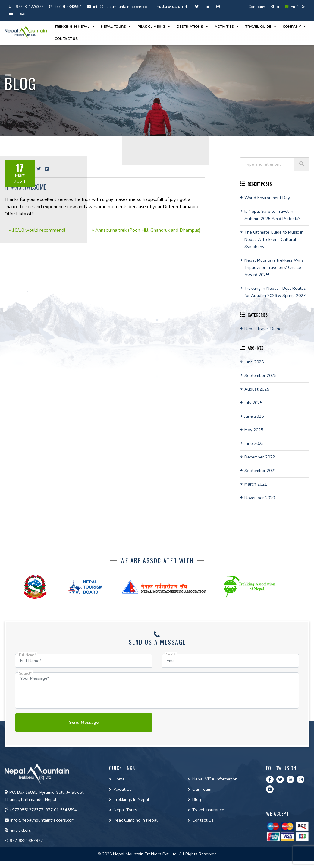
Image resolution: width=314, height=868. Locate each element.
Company (257, 7)
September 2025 (260, 376)
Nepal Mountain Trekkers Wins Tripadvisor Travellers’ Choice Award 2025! (274, 268)
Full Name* (27, 655)
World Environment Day (267, 198)
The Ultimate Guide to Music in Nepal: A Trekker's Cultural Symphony (274, 239)
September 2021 (260, 471)
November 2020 (260, 498)
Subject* (25, 673)
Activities (227, 27)
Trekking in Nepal (75, 27)
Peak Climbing (154, 27)
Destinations (193, 27)
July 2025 (253, 403)
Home (119, 779)
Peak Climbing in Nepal (136, 820)
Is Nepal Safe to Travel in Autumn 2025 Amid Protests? (272, 215)
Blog (275, 7)
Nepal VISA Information (215, 779)
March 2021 (256, 484)
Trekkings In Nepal (131, 800)
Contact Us (203, 820)
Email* (171, 655)
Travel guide (261, 27)
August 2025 (257, 389)
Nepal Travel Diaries (264, 329)
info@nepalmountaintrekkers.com (119, 7)
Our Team (202, 789)
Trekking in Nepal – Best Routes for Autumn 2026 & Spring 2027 (275, 292)
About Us (123, 789)
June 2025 (254, 416)
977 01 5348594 (65, 7)
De (303, 7)
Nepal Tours (116, 27)
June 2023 (254, 444)
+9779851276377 (26, 7)
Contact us (66, 39)
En (290, 7)
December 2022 (260, 457)
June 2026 (254, 362)
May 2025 (254, 430)
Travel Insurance (208, 810)
